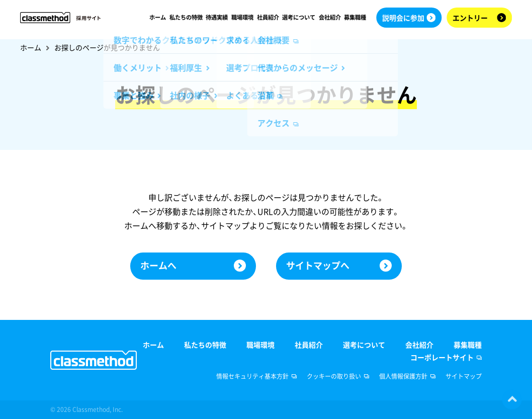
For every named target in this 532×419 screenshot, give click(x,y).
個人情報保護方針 (403, 376)
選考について (299, 17)
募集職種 (355, 17)
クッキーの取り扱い (334, 376)
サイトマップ (464, 376)
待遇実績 (217, 17)
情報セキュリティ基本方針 (252, 376)
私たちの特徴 (186, 17)
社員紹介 (268, 17)
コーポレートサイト (442, 357)
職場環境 (242, 17)
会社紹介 (329, 17)
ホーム (158, 17)
